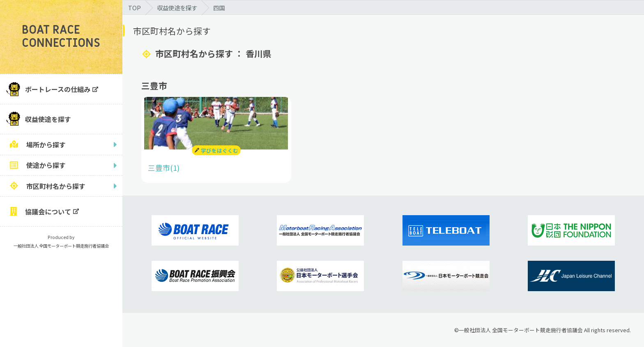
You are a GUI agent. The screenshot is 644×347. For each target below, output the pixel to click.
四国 (219, 8)
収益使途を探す (48, 119)
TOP (135, 8)
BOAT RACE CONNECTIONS (61, 37)
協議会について (48, 211)
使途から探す (46, 165)
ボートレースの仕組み (58, 89)
